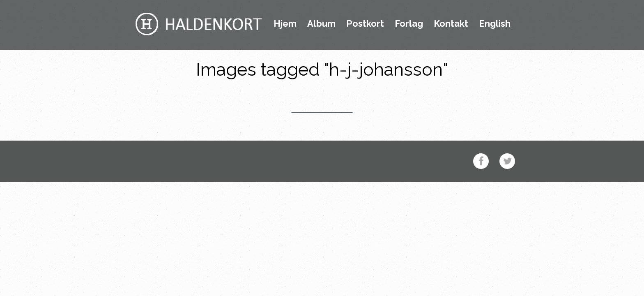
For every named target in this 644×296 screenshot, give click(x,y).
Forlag (409, 24)
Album (321, 24)
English (495, 24)
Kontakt (451, 24)
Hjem (285, 24)
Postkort (365, 24)
